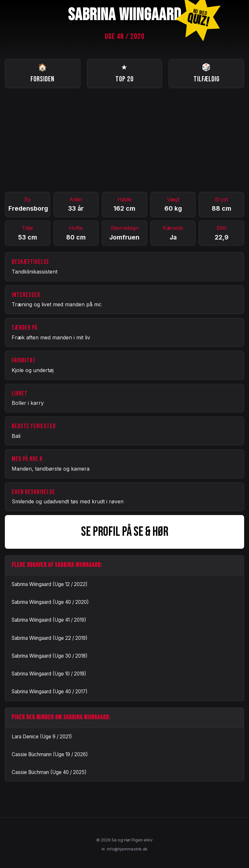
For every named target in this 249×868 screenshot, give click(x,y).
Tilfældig (207, 73)
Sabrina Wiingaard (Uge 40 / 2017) (50, 692)
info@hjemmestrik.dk (124, 849)
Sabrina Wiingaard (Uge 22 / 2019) (50, 638)
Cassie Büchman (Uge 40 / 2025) (49, 772)
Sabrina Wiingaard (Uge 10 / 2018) (49, 674)
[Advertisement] (124, 140)
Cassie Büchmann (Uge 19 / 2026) (50, 754)
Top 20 (124, 73)
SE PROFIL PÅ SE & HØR (125, 532)
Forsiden (42, 73)
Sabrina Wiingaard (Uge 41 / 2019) (49, 620)
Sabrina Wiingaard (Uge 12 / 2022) (50, 584)
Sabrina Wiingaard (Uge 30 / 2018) (50, 656)
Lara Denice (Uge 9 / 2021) (42, 737)
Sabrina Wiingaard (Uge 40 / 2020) (50, 602)
